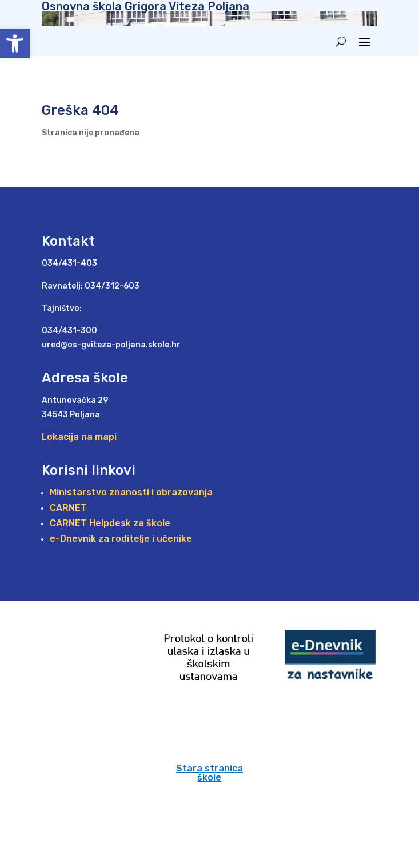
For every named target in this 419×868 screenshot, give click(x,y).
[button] (15, 43)
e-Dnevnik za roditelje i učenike (121, 539)
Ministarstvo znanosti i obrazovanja (131, 492)
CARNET (68, 508)
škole (209, 777)
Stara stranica (209, 768)
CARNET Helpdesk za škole (110, 523)
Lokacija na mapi (79, 437)
